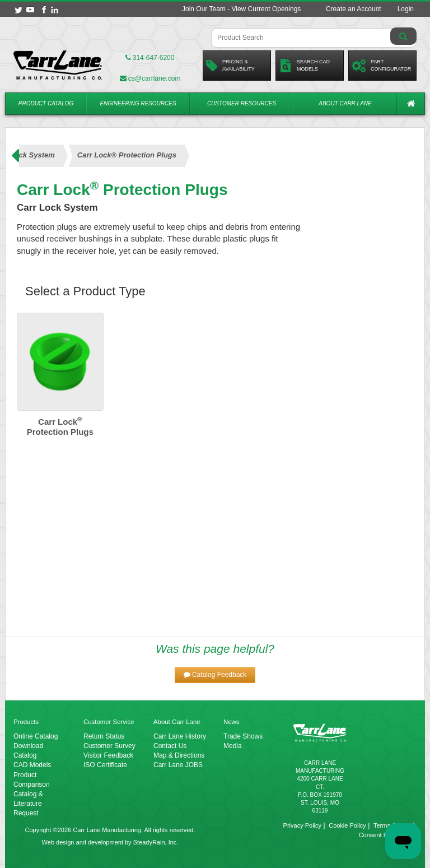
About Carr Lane (345, 103)
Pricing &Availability (230, 66)
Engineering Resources (138, 103)
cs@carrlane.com (150, 78)
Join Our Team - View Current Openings (241, 9)
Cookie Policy (347, 825)
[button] (215, 675)
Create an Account (354, 9)
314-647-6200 (150, 58)
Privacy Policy (302, 825)
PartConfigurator (381, 66)
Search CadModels (304, 66)
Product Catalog (46, 103)
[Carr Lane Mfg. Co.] (58, 65)
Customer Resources (242, 103)
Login (406, 9)
